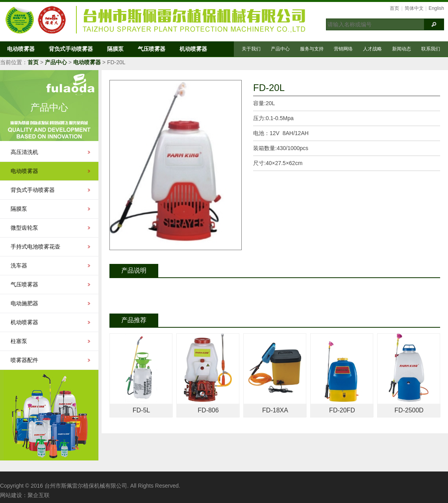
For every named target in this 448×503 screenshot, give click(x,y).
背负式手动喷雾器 (71, 49)
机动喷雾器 (193, 49)
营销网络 (343, 49)
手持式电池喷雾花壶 (35, 247)
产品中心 (280, 49)
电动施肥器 (24, 303)
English (436, 8)
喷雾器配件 (24, 360)
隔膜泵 (115, 49)
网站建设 (11, 495)
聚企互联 (39, 495)
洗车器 (19, 265)
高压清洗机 (24, 152)
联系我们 (431, 49)
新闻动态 (402, 49)
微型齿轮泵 (24, 228)
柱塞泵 (19, 341)
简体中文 (414, 8)
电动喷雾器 (21, 49)
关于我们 (251, 49)
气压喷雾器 (152, 49)
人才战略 (372, 49)
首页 (394, 8)
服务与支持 (312, 49)
